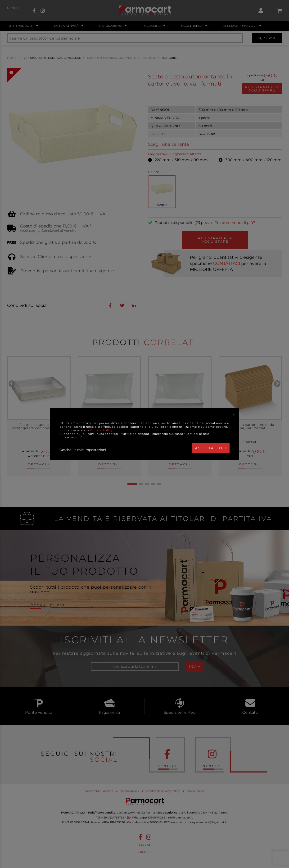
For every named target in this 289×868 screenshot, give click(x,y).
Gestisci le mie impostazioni (83, 450)
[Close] (234, 415)
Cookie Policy (102, 430)
